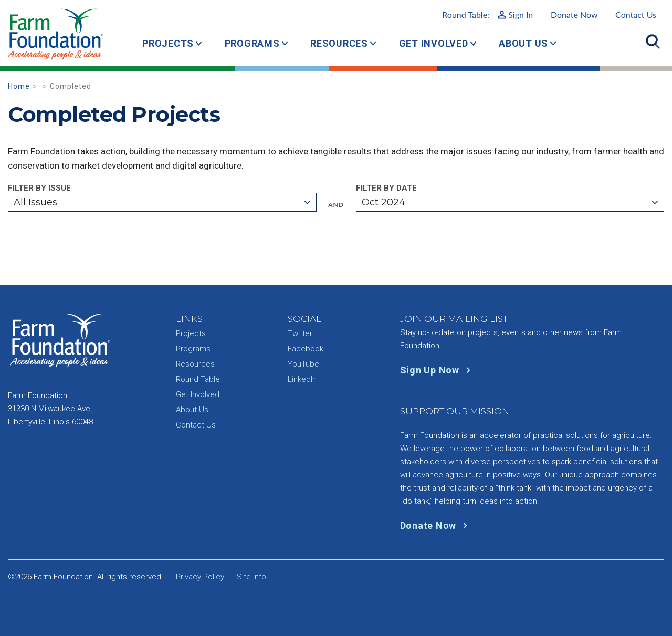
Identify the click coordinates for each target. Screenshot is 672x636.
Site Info (251, 577)
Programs (252, 43)
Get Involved (434, 43)
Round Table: (487, 14)
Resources (339, 43)
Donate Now (574, 14)
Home (19, 86)
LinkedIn (302, 379)
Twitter (300, 333)
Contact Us (636, 14)
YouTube (303, 364)
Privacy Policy (200, 577)
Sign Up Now (438, 370)
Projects (168, 43)
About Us (523, 43)
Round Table (198, 379)
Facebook (306, 349)
